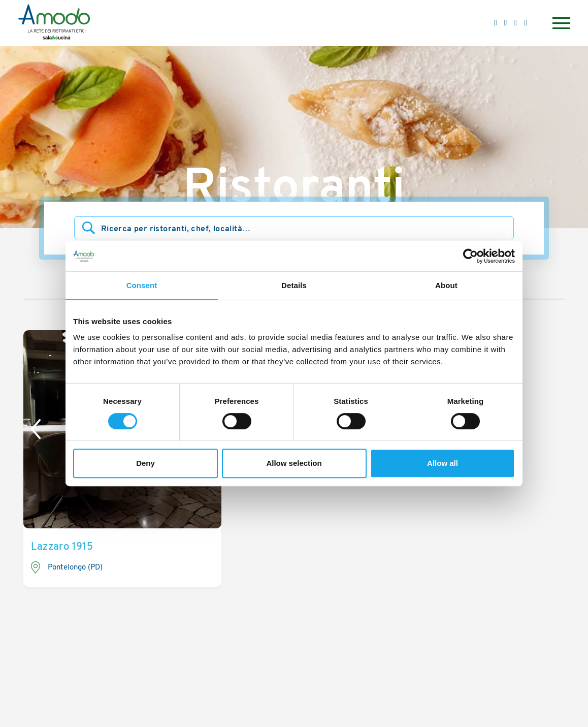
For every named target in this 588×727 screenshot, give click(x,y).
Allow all (443, 463)
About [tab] (446, 285)
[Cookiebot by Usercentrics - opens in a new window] (470, 256)
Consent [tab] (142, 285)
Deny (145, 463)
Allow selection (294, 463)
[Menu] (560, 23)
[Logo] (54, 23)
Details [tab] (294, 285)
